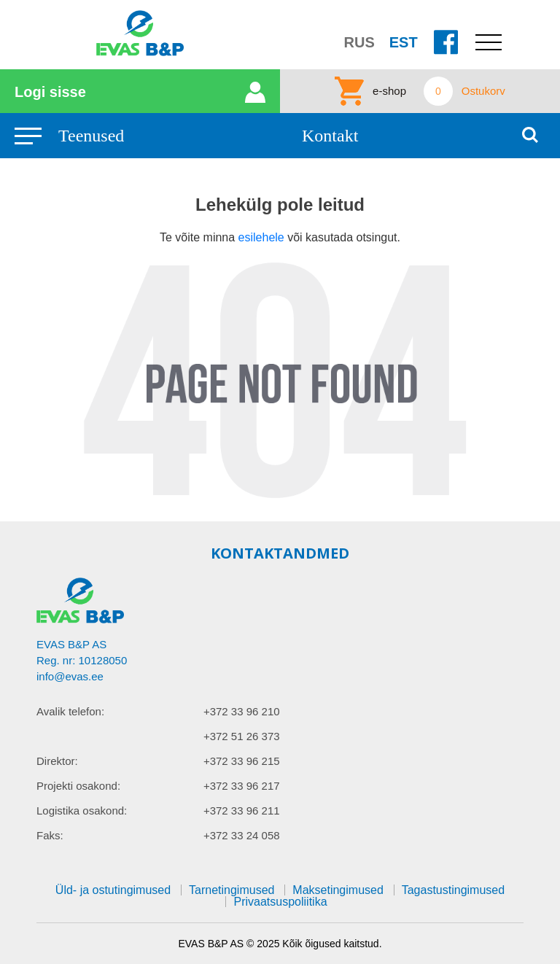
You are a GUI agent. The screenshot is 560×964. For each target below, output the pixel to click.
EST (404, 42)
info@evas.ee (70, 676)
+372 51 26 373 (242, 736)
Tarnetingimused (232, 890)
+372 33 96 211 (242, 811)
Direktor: (57, 761)
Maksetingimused (338, 890)
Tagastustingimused (453, 890)
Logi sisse (50, 92)
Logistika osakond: (82, 811)
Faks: (50, 835)
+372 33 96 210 (242, 711)
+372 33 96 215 (242, 761)
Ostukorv (483, 91)
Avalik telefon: (70, 711)
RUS (359, 42)
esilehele (263, 237)
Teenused (91, 136)
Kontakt (330, 136)
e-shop (389, 91)
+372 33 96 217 (242, 786)
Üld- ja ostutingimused (113, 890)
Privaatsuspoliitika (280, 902)
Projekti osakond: (78, 786)
